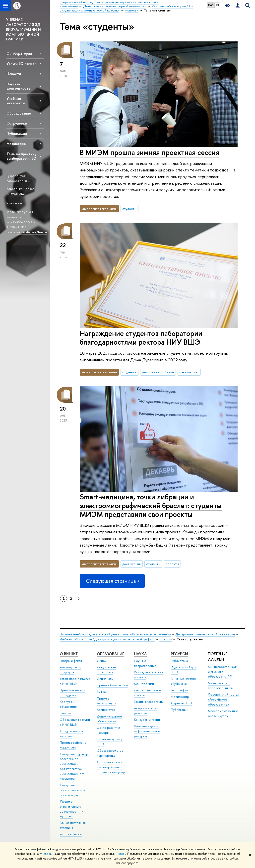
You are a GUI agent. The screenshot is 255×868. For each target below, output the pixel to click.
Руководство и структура (70, 670)
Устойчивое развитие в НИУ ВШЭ (75, 681)
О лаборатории (19, 53)
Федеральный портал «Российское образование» (223, 699)
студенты (129, 209)
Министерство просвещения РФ (221, 686)
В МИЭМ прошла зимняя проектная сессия (150, 152)
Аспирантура (106, 710)
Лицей (102, 661)
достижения (131, 564)
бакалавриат (189, 372)
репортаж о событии (158, 372)
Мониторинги (144, 684)
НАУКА (140, 654)
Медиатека (16, 144)
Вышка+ (102, 692)
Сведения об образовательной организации (73, 790)
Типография (179, 690)
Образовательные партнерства (110, 753)
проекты (172, 564)
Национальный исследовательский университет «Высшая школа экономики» (115, 634)
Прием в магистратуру (106, 701)
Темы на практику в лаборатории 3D (21, 156)
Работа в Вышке (71, 834)
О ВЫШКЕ (69, 654)
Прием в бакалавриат (112, 685)
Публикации (17, 133)
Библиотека (179, 661)
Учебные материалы (16, 101)
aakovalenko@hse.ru (32, 232)
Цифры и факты (71, 661)
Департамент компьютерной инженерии (205, 634)
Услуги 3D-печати (21, 64)
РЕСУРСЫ (179, 654)
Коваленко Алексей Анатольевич (21, 191)
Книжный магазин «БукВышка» (183, 681)
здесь (48, 854)
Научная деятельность (18, 86)
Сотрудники (17, 123)
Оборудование (19, 113)
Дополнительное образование (109, 719)
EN (217, 5)
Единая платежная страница (73, 825)
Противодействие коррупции (73, 745)
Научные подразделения (145, 663)
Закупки (65, 713)
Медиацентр (180, 697)
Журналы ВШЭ (181, 703)
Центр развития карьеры (108, 730)
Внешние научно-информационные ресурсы (147, 731)
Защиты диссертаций (149, 702)
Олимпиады (105, 679)
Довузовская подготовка (106, 670)
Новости (14, 74)
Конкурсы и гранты (148, 720)
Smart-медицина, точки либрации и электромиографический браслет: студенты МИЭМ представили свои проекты (151, 505)
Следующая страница (112, 581)
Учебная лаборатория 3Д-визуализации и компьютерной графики (107, 639)
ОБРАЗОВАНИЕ (110, 654)
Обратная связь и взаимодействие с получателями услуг (111, 767)
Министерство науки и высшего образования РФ (223, 672)
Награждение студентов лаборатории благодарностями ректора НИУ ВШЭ (141, 338)
